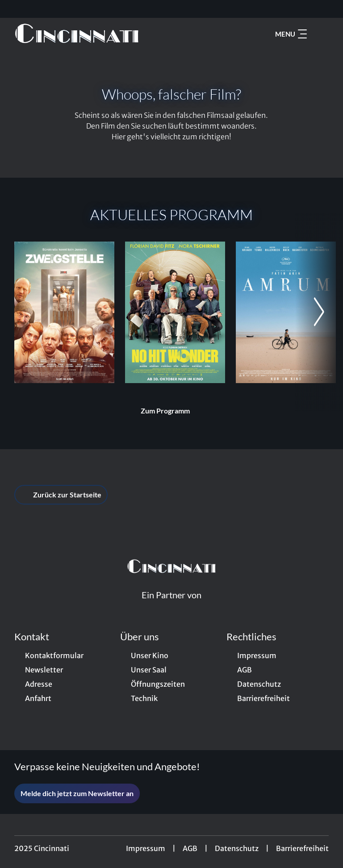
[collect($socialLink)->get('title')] (16, 9)
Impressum (146, 848)
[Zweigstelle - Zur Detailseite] (64, 312)
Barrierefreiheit (302, 848)
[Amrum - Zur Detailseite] (286, 312)
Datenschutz (237, 848)
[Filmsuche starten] (320, 34)
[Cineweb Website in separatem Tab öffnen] (171, 606)
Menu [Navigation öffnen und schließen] (291, 34)
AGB (190, 848)
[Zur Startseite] (77, 34)
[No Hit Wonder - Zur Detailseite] (175, 312)
